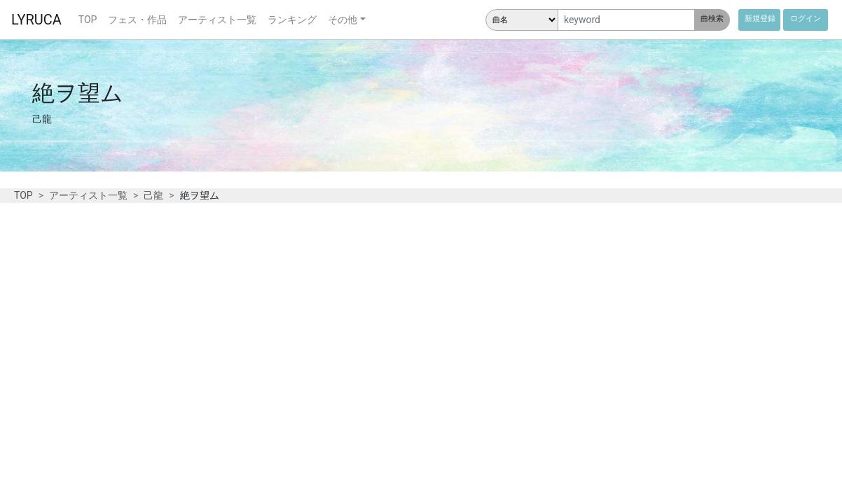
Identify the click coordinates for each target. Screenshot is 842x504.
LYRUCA (36, 20)
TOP (88, 20)
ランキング (292, 20)
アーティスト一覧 (217, 20)
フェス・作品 (137, 20)
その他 (343, 20)
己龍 (153, 195)
